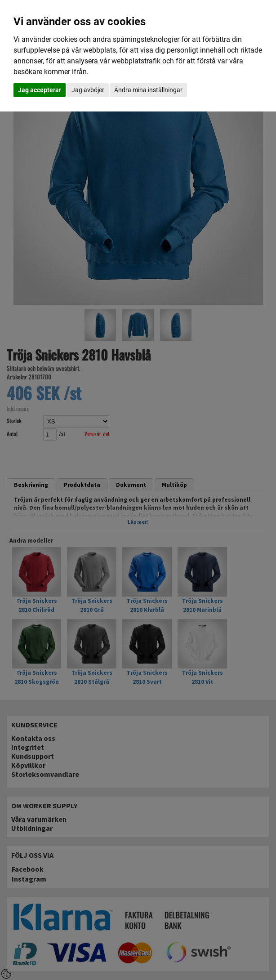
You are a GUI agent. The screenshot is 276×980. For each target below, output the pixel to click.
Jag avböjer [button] (88, 90)
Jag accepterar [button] (40, 90)
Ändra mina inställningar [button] (148, 90)
